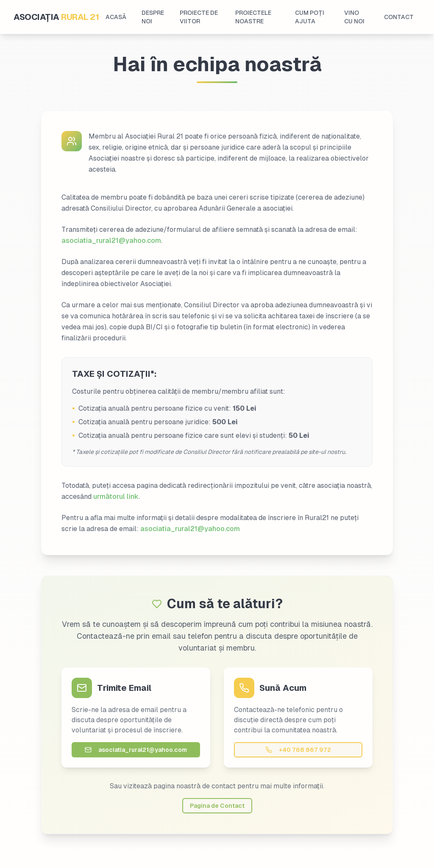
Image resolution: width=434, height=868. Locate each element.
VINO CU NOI (354, 17)
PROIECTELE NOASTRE (253, 17)
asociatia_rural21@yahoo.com (111, 241)
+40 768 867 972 (298, 750)
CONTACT (399, 17)
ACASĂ (116, 17)
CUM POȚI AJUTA (310, 17)
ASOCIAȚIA (56, 17)
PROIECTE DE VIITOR (199, 17)
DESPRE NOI (153, 17)
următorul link (116, 497)
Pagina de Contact (217, 806)
